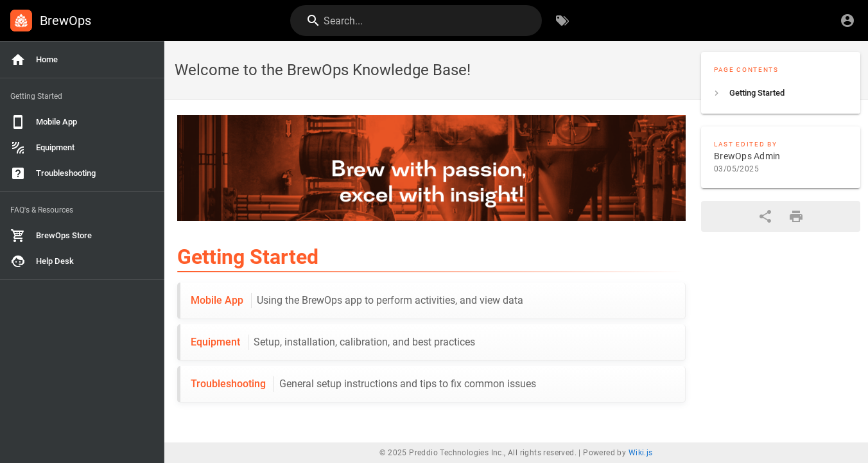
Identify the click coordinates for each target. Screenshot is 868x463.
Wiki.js (641, 453)
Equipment (333, 342)
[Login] (847, 21)
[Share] (765, 216)
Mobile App (357, 301)
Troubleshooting (363, 384)
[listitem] (781, 93)
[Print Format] (796, 216)
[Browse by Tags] (562, 21)
